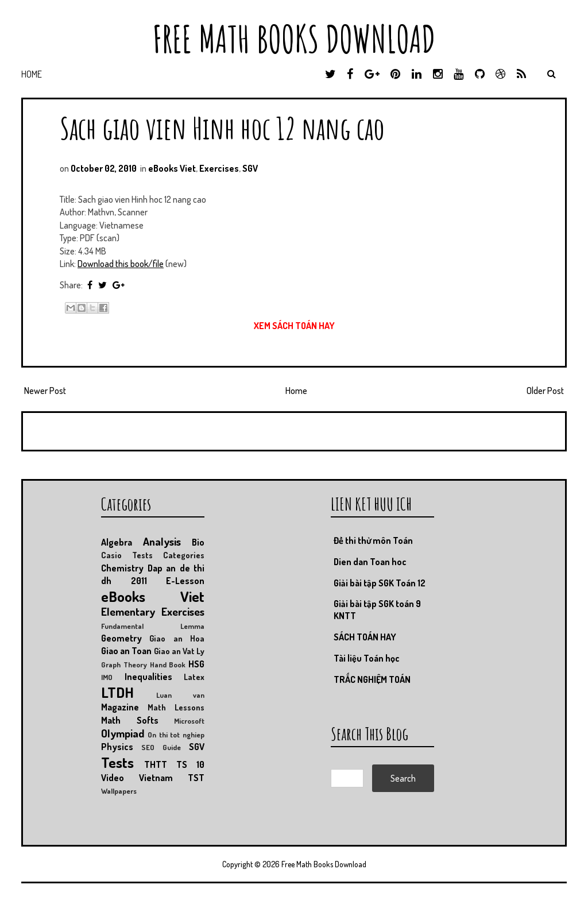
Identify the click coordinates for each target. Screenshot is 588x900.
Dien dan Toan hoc (370, 562)
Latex (194, 677)
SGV (250, 168)
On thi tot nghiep (176, 735)
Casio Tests (127, 555)
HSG (196, 664)
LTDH (117, 692)
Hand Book (168, 665)
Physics (117, 747)
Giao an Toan (126, 651)
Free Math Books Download (294, 39)
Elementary (128, 611)
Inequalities (148, 677)
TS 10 (190, 764)
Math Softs (130, 720)
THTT (156, 764)
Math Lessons (176, 707)
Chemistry (122, 568)
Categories (184, 555)
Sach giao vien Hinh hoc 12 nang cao (222, 128)
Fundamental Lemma (153, 626)
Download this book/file (121, 264)
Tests (117, 762)
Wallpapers (119, 791)
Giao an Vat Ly (179, 651)
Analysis (162, 541)
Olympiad (123, 733)
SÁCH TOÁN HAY (365, 637)
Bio (198, 542)
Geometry (121, 638)
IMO (107, 677)
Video (113, 778)
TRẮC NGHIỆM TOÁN (372, 679)
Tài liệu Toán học (367, 658)
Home (32, 74)
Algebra (117, 542)
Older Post (545, 391)
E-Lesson (185, 581)
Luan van (180, 695)
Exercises (219, 168)
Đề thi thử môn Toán (373, 540)
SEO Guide (161, 747)
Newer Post (45, 391)
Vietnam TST (172, 778)
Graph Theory (124, 665)
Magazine (120, 707)
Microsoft (189, 721)
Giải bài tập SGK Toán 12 (380, 583)
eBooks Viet (172, 168)
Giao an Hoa (177, 638)
